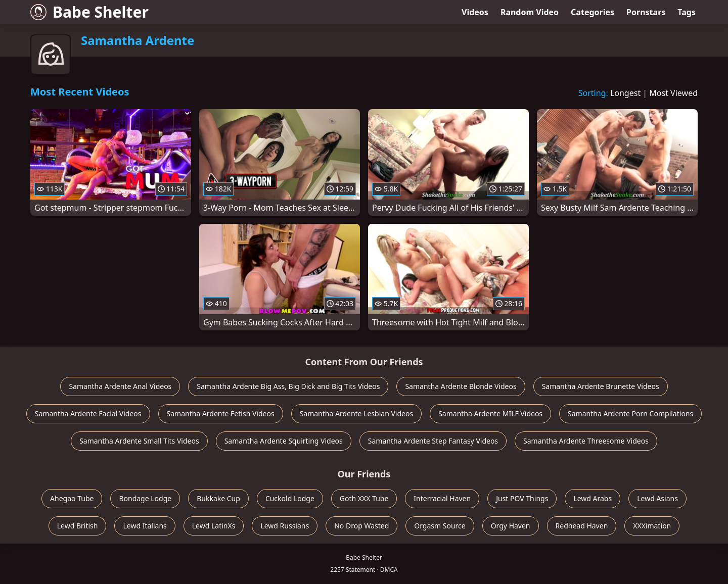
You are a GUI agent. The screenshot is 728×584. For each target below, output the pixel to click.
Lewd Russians (285, 526)
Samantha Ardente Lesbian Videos (357, 413)
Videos (475, 12)
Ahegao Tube (72, 498)
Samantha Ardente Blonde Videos (461, 386)
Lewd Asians (657, 498)
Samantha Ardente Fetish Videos (221, 413)
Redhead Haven (582, 526)
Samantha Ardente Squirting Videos (284, 441)
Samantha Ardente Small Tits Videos (139, 441)
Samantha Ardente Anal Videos (120, 386)
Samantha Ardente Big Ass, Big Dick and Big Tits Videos (288, 386)
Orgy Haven (511, 526)
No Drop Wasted (361, 526)
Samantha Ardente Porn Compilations (630, 413)
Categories (593, 12)
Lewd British (78, 526)
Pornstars (646, 12)
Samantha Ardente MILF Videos (490, 413)
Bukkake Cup (218, 498)
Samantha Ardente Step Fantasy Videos (433, 441)
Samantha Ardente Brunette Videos (601, 386)
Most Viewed (673, 93)
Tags (687, 12)
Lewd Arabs (593, 498)
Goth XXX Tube (364, 498)
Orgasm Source (440, 526)
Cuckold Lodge (290, 498)
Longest (625, 93)
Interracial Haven (442, 498)
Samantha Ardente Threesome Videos (586, 441)
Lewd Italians (145, 526)
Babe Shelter (89, 12)
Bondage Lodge (145, 498)
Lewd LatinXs (214, 526)
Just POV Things (522, 498)
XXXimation (652, 526)
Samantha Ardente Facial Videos (88, 413)
